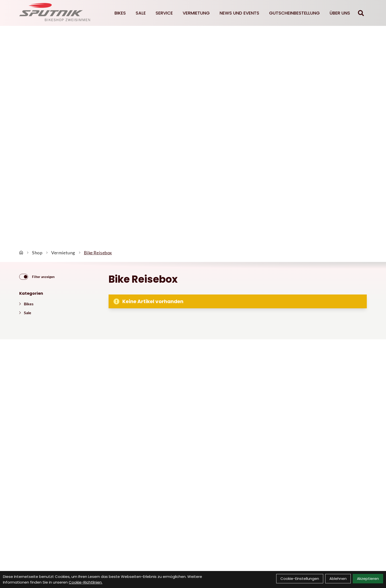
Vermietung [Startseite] (63, 253)
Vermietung (196, 13)
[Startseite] (21, 253)
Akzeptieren (368, 579)
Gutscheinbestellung (294, 13)
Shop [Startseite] (37, 253)
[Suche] (361, 13)
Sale (141, 13)
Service (164, 13)
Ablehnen (338, 579)
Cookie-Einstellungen (300, 579)
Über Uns (340, 13)
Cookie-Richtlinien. (86, 582)
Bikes (120, 13)
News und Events (239, 13)
